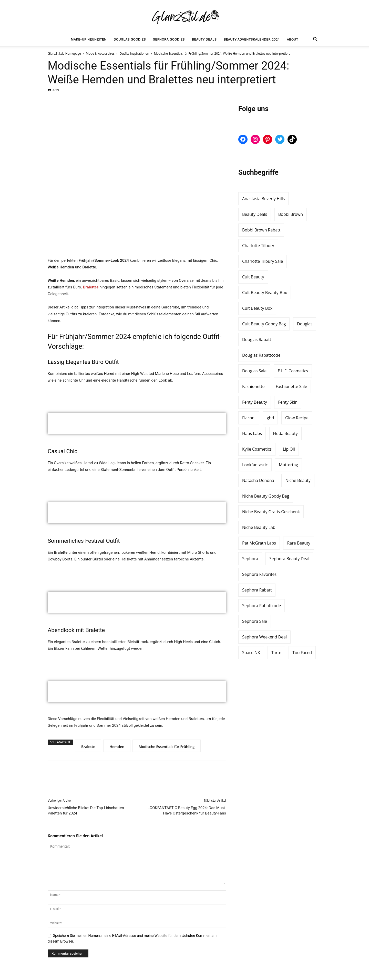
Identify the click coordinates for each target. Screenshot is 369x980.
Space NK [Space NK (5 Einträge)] (251, 653)
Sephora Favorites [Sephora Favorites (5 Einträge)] (259, 574)
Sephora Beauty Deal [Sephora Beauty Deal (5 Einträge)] (289, 559)
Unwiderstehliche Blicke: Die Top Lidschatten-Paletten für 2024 (86, 811)
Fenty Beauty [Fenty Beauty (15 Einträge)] (255, 402)
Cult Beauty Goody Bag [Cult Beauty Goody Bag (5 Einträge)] (264, 324)
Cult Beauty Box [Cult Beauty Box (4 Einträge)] (257, 308)
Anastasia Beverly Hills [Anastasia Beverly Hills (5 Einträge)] (263, 199)
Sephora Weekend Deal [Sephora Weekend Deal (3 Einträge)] (264, 637)
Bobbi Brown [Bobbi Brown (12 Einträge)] (291, 214)
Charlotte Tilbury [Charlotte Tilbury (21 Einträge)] (258, 246)
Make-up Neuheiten (89, 39)
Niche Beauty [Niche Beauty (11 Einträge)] (298, 480)
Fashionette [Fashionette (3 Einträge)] (253, 386)
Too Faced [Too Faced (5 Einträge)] (302, 653)
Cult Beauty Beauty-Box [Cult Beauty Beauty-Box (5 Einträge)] (265, 293)
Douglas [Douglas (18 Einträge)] (305, 324)
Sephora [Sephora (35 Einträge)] (250, 559)
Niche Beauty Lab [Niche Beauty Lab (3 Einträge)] (259, 527)
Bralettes (91, 287)
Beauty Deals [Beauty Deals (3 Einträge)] (255, 214)
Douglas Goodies (130, 39)
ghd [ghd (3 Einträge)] (270, 418)
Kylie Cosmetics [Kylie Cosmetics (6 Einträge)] (257, 449)
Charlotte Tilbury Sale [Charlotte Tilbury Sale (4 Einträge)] (263, 261)
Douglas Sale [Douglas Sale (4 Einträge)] (254, 371)
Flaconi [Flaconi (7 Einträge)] (249, 418)
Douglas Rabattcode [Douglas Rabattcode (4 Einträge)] (261, 355)
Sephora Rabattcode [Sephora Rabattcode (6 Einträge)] (262, 606)
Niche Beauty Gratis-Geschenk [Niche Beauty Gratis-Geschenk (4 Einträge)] (271, 512)
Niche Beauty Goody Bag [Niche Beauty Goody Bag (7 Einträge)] (266, 496)
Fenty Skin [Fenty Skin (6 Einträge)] (288, 402)
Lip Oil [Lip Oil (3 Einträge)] (289, 449)
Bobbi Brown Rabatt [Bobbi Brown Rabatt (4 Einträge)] (261, 230)
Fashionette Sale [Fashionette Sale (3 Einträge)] (291, 386)
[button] (315, 40)
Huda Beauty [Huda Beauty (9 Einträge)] (285, 433)
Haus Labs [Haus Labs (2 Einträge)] (252, 433)
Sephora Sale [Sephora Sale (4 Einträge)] (255, 621)
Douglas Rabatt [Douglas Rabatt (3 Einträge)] (257, 339)
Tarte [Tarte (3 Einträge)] (276, 653)
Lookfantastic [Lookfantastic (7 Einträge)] (255, 465)
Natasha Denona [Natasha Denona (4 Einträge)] (258, 480)
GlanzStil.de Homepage (64, 54)
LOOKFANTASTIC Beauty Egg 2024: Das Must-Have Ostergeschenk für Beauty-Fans (187, 811)
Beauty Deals (204, 39)
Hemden (117, 747)
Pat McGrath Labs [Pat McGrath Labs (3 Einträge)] (259, 543)
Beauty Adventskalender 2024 (252, 39)
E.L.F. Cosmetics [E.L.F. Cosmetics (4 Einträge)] (293, 371)
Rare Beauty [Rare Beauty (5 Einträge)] (299, 543)
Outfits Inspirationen (134, 54)
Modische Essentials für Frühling (167, 747)
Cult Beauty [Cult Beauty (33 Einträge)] (253, 277)
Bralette (88, 747)
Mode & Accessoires (100, 54)
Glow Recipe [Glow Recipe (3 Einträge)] (297, 418)
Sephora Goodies (169, 39)
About (292, 39)
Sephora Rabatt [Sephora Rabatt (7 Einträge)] (257, 590)
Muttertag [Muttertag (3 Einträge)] (288, 465)
